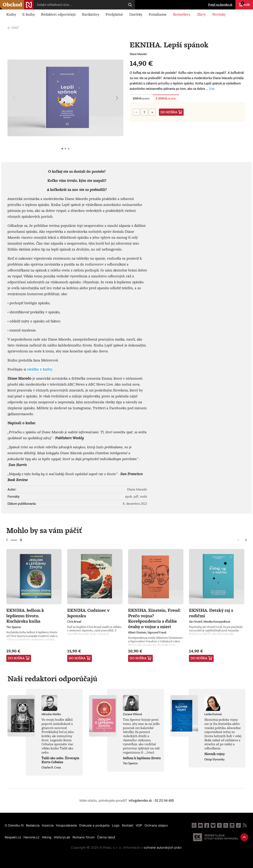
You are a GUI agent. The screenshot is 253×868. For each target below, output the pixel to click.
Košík (245, 4)
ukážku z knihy (40, 369)
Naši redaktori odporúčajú (52, 678)
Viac (212, 89)
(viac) (150, 752)
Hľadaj (130, 5)
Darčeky (136, 14)
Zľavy (201, 14)
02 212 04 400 (164, 800)
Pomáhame (158, 14)
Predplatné (114, 14)
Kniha (141, 98)
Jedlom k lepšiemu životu (142, 758)
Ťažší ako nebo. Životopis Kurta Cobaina (60, 760)
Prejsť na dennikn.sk (220, 5)
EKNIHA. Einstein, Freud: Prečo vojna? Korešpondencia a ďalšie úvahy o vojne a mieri (154, 618)
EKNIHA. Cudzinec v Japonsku (88, 613)
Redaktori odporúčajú (58, 14)
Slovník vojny (215, 754)
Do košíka (169, 112)
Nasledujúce (117, 98)
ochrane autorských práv (162, 847)
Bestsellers (182, 14)
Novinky (219, 14)
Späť (15, 28)
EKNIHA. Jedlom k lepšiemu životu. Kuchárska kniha (25, 616)
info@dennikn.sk (140, 800)
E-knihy (29, 14)
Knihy (11, 14)
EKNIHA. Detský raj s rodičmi (211, 613)
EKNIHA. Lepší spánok (62, 149)
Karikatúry (91, 14)
